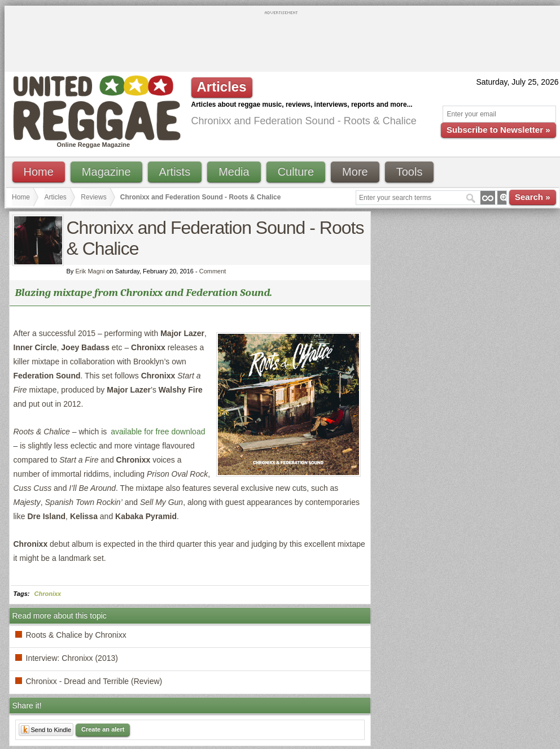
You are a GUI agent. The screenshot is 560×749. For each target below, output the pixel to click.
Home (39, 172)
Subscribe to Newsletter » (498, 130)
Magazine (106, 172)
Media (234, 172)
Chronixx (48, 594)
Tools (410, 172)
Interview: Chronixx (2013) (72, 658)
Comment (213, 271)
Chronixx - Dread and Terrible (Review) (94, 681)
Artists (175, 172)
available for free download (158, 432)
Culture (296, 172)
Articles (56, 197)
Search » (533, 197)
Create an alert (103, 729)
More (355, 172)
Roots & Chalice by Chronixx (76, 635)
